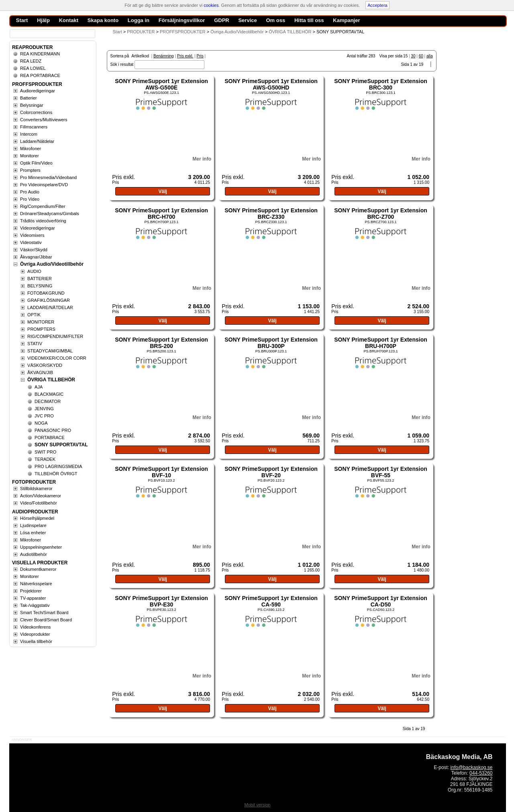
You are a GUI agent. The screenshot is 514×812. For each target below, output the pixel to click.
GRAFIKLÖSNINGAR (49, 300)
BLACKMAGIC (49, 394)
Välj (162, 191)
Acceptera (377, 5)
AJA (39, 387)
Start (117, 32)
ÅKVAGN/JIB (40, 372)
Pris (200, 56)
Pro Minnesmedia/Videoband (48, 177)
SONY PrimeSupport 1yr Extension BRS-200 (161, 343)
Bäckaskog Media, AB (459, 757)
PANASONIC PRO (53, 430)
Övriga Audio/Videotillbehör (52, 264)
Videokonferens (35, 627)
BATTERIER (40, 279)
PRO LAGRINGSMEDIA (58, 466)
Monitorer (29, 156)
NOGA (41, 423)
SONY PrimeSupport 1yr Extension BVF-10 (161, 472)
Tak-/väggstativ (35, 605)
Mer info (202, 159)
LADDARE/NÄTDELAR (50, 307)
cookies (211, 5)
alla (430, 56)
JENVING (44, 409)
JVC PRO (44, 416)
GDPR (222, 20)
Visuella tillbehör (36, 641)
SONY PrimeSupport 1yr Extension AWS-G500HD (271, 84)
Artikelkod (140, 56)
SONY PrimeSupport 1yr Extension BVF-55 (381, 472)
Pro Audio (30, 192)
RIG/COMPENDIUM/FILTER (55, 336)
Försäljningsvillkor (182, 20)
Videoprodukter (35, 634)
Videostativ (31, 242)
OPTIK (34, 315)
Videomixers (32, 235)
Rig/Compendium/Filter (43, 206)
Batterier (29, 98)
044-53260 (481, 773)
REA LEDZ (31, 61)
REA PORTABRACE (40, 75)
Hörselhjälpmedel (37, 518)
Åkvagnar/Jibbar (36, 257)
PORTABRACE (50, 438)
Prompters (30, 170)
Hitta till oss (309, 20)
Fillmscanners (34, 127)
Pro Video (30, 199)
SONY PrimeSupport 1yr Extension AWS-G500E (161, 84)
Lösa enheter (33, 533)
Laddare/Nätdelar (37, 141)
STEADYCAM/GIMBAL (50, 351)
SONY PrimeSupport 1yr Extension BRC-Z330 (271, 214)
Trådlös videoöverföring (43, 221)
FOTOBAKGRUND (46, 293)
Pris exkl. (185, 56)
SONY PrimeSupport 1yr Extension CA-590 (271, 601)
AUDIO (34, 271)
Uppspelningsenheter (41, 547)
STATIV (35, 344)
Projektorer (31, 591)
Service (247, 20)
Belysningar (32, 105)
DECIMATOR (48, 401)
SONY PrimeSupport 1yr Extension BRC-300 (381, 84)
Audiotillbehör (34, 554)
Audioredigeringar (38, 91)
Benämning (164, 56)
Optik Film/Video (36, 163)
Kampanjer (346, 20)
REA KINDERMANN (40, 54)
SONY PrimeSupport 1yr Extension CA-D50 (381, 601)
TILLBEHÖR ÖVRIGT (56, 474)
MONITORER (41, 322)
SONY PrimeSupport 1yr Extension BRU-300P (271, 343)
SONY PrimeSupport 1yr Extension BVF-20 (271, 472)
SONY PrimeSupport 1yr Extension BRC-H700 (161, 214)
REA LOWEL (33, 68)
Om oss (275, 20)
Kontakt (69, 20)
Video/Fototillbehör (39, 503)
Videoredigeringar (38, 228)
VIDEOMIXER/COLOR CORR (57, 358)
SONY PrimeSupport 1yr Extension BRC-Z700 (381, 214)
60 (421, 56)
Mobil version (258, 805)
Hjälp (43, 20)
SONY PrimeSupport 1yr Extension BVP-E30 (161, 601)
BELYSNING (40, 286)
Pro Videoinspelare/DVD (44, 185)
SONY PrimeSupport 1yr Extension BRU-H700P (381, 343)
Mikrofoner (31, 149)
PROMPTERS (41, 329)
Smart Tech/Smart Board (44, 613)
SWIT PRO (45, 452)
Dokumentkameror (38, 569)
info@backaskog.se (472, 767)
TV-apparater (33, 598)
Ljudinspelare (33, 525)
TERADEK (45, 459)
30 (413, 56)
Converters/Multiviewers (44, 120)
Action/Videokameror (41, 496)
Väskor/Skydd (34, 250)
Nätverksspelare (36, 584)
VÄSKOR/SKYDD (45, 365)
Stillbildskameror (36, 488)
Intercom (29, 134)
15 (405, 56)
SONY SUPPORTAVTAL (61, 445)
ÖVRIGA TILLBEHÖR (51, 380)
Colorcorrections (36, 112)
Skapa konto (103, 20)
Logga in (139, 20)
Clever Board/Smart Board (46, 620)
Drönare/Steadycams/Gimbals (50, 214)
